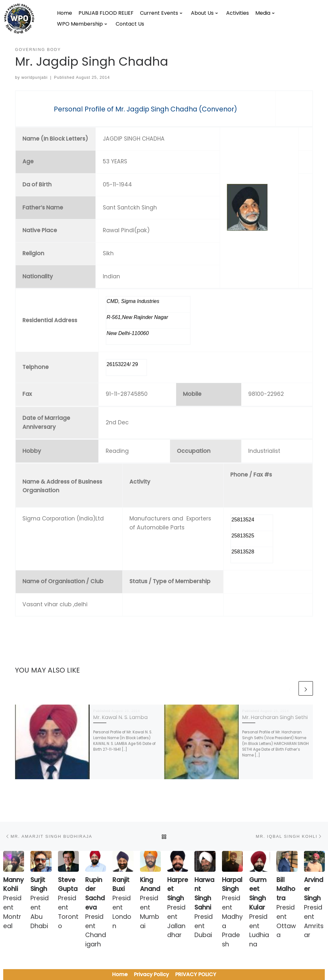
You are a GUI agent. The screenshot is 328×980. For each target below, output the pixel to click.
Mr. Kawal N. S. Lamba (120, 717)
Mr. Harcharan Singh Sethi (275, 717)
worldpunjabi (35, 78)
